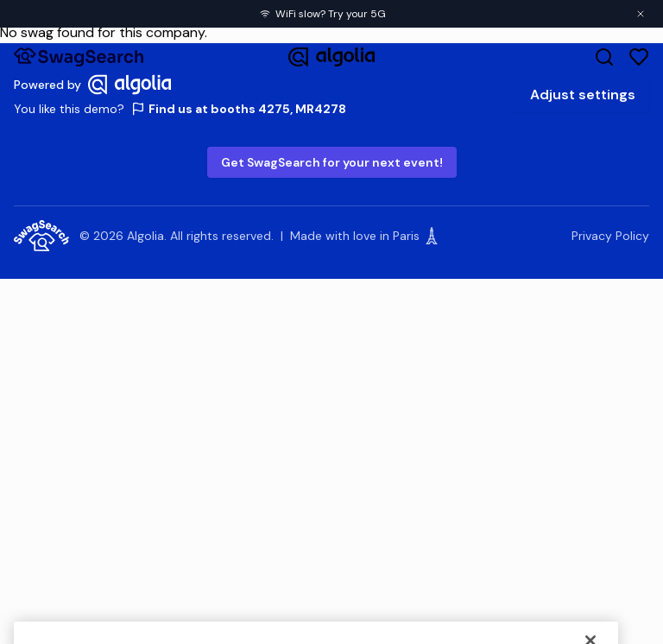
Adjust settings (583, 95)
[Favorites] (639, 57)
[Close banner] (641, 14)
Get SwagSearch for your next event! (332, 162)
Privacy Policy (610, 236)
